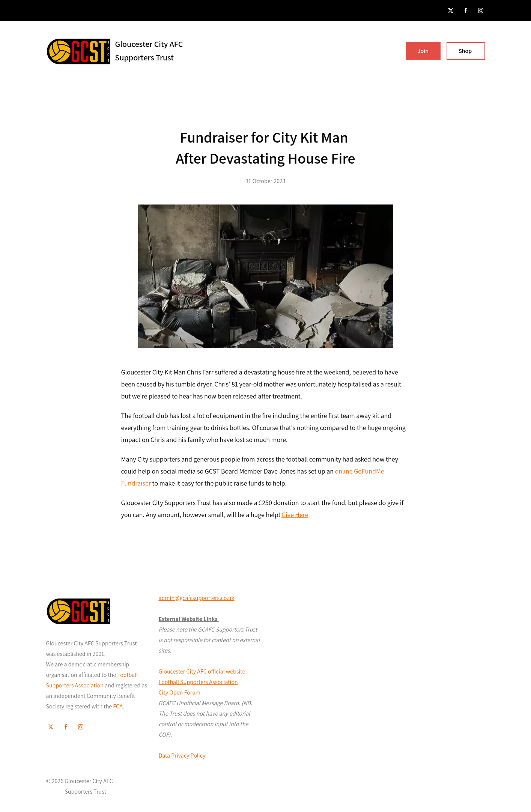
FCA (118, 706)
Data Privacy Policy (183, 756)
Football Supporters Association (198, 682)
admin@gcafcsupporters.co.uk (197, 598)
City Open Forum (180, 692)
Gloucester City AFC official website (202, 671)
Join (423, 51)
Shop (466, 51)
